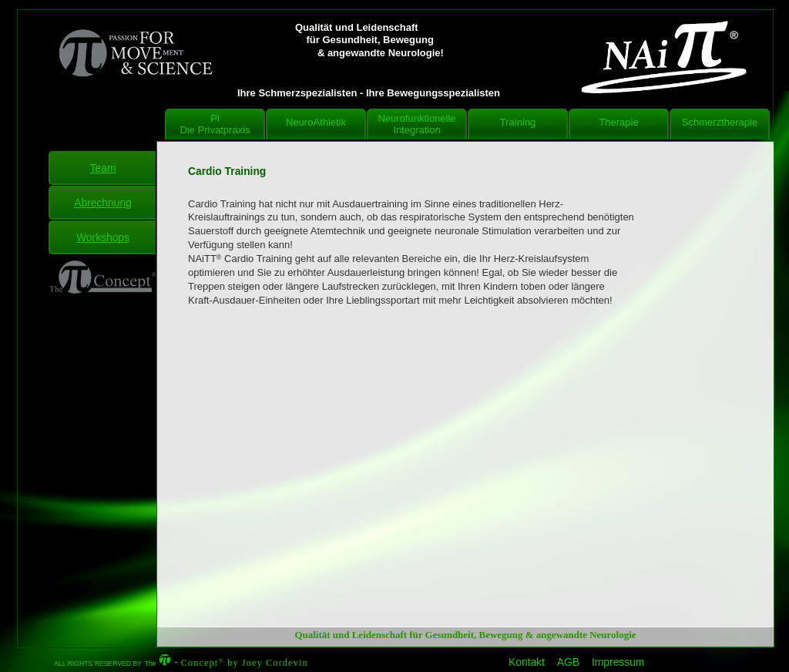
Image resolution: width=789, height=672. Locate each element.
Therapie (618, 122)
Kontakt (527, 662)
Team (103, 168)
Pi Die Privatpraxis (215, 124)
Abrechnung (103, 203)
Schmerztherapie (720, 122)
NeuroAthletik (316, 122)
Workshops (103, 237)
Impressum (618, 662)
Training (518, 122)
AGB (568, 662)
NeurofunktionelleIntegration (416, 124)
